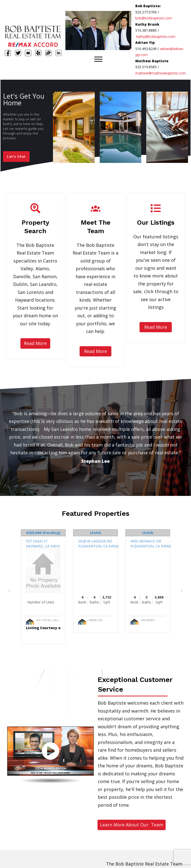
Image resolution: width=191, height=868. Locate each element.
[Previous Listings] (9, 590)
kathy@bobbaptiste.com (156, 36)
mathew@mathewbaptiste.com (161, 73)
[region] (95, 127)
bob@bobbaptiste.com (154, 18)
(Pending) (43, 533)
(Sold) (95, 533)
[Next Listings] (182, 590)
